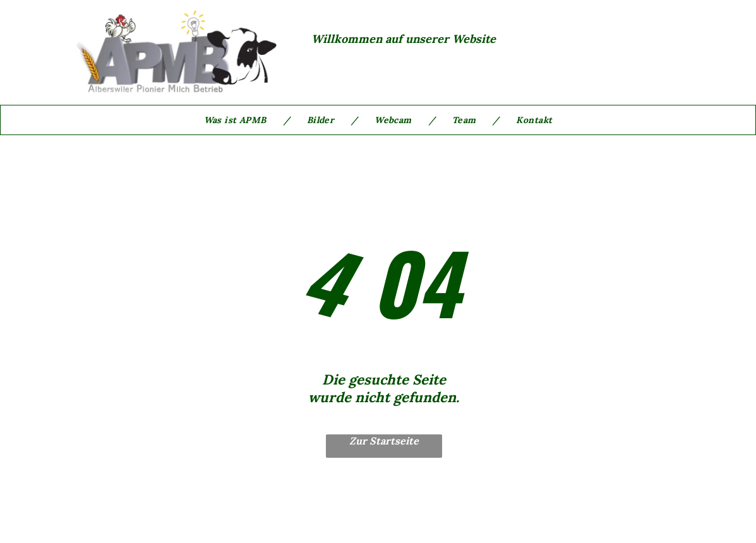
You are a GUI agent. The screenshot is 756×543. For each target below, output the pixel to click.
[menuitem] (238, 120)
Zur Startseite (384, 441)
